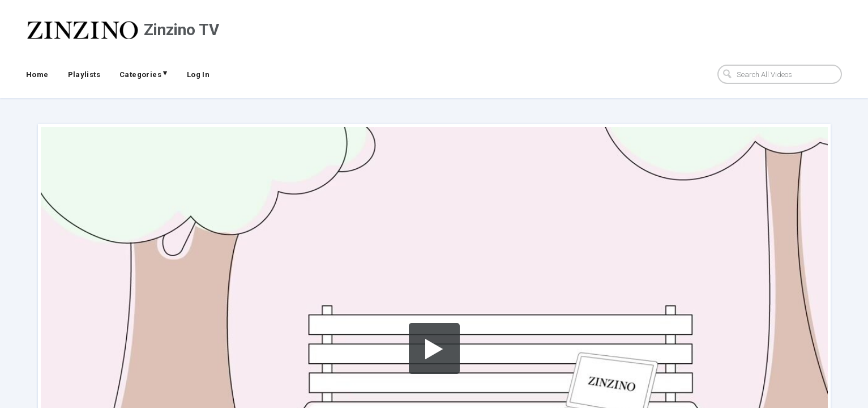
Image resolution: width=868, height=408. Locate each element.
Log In (198, 75)
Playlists (84, 75)
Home (37, 75)
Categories (144, 74)
